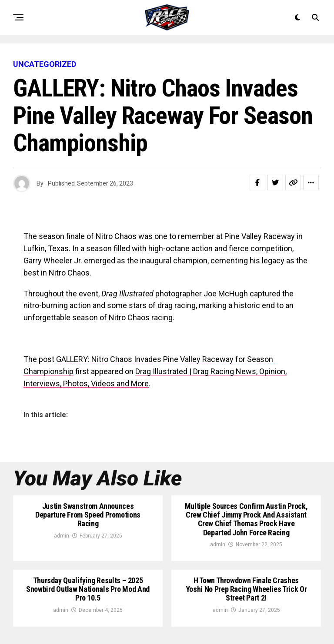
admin (62, 536)
